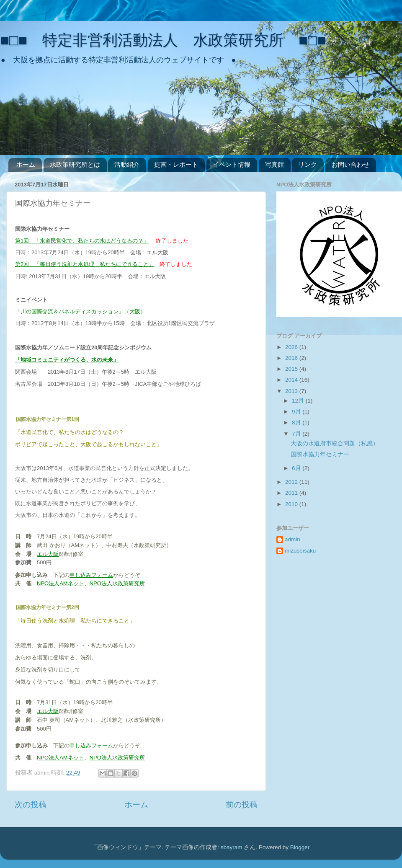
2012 (292, 482)
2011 (292, 493)
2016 (292, 358)
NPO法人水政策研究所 (117, 583)
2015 (292, 369)
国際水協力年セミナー (320, 454)
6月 (297, 468)
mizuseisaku (300, 551)
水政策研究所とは (75, 164)
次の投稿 (31, 805)
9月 (297, 412)
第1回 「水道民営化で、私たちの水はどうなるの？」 (82, 241)
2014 (292, 380)
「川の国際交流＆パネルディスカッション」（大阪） (80, 311)
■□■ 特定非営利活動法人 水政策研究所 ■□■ (163, 40)
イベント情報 (232, 164)
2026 (292, 347)
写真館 (274, 164)
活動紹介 (127, 164)
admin (292, 539)
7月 (297, 434)
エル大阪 (48, 554)
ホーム (26, 164)
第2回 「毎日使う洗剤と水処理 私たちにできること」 (85, 264)
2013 (292, 391)
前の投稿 (242, 805)
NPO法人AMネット (61, 583)
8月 (297, 422)
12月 (299, 401)
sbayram (232, 847)
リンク (308, 164)
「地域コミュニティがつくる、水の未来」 (67, 360)
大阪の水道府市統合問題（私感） (335, 443)
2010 (292, 504)
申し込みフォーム (91, 575)
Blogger (300, 847)
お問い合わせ (350, 164)
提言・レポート (176, 164)
